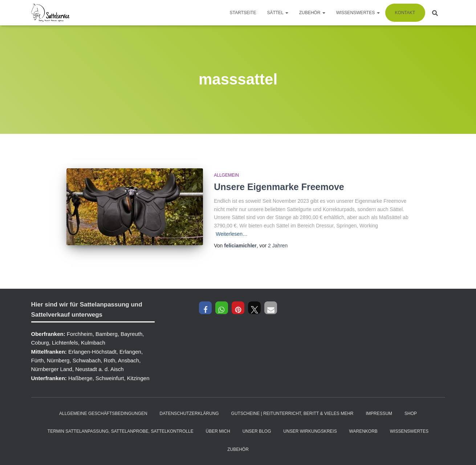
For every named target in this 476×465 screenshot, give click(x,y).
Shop (411, 413)
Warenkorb (363, 431)
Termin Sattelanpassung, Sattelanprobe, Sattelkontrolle (121, 431)
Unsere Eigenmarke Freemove (279, 187)
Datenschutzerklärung (189, 413)
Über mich (218, 431)
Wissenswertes (358, 13)
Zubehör (312, 13)
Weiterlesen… (232, 234)
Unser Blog (257, 431)
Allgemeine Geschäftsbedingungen (103, 413)
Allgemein (226, 175)
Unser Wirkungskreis (310, 431)
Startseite (243, 13)
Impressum (379, 413)
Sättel (277, 13)
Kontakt (405, 13)
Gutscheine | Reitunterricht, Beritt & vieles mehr (292, 413)
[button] (205, 308)
